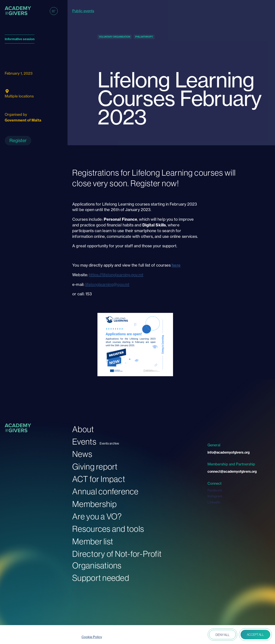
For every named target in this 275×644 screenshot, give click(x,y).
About (83, 429)
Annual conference (105, 491)
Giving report (95, 467)
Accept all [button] (255, 635)
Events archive (109, 443)
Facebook (215, 490)
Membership (94, 504)
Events (84, 442)
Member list (93, 541)
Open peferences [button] (195, 635)
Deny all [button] (222, 635)
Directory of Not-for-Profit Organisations (117, 560)
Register (18, 140)
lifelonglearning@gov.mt (107, 284)
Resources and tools (108, 529)
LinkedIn (214, 502)
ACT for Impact (99, 479)
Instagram (215, 496)
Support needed (101, 578)
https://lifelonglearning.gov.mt (116, 275)
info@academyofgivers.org (229, 452)
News (82, 454)
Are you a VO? (97, 516)
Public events (83, 11)
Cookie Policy (92, 637)
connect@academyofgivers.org (232, 471)
